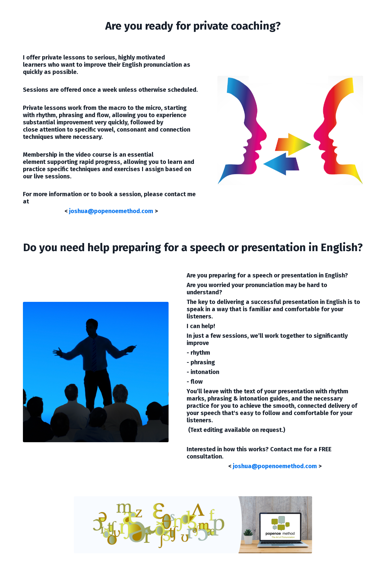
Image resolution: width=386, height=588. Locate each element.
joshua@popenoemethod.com (111, 211)
